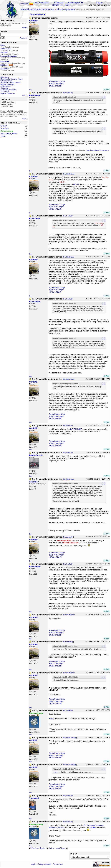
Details (25, 27)
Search (56, 5)
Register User (42, 3)
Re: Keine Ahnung (70, 738)
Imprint (34, 864)
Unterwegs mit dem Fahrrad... (11, 83)
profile (93, 827)
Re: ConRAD (68, 93)
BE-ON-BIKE (76, 429)
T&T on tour (5, 92)
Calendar (59, 3)
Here (51, 718)
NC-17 (76, 184)
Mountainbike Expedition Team (11, 79)
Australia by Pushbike (8, 90)
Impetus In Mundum (8, 93)
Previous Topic (37, 848)
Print (107, 89)
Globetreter (4, 88)
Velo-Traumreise (6, 81)
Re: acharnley (68, 537)
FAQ (67, 5)
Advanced (24, 38)
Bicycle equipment (66, 9)
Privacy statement (45, 864)
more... (25, 95)
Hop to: (74, 853)
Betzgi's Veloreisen (7, 84)
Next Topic (62, 848)
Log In (100, 3)
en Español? (27, 4)
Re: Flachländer (69, 174)
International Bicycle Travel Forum (38, 9)
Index (50, 848)
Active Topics (74, 3)
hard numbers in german (98, 150)
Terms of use (58, 864)
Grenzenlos (5, 77)
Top (30, 90)
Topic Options (37, 14)
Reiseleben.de (6, 86)
